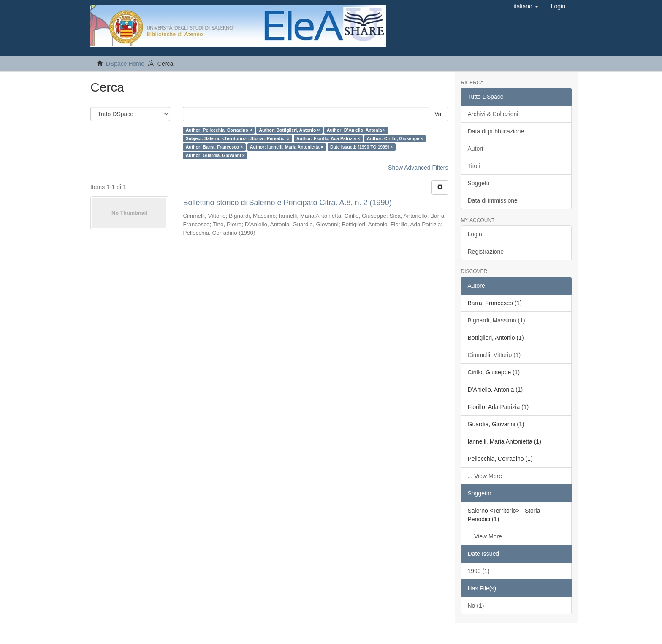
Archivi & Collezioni (493, 114)
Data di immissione (493, 200)
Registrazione (486, 252)
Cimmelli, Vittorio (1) (494, 355)
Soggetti (479, 183)
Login (475, 234)
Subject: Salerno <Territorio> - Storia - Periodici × (238, 138)
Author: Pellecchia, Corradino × (219, 130)
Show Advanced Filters (418, 168)
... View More (485, 476)
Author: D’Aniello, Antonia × (356, 130)
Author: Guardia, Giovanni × (215, 155)
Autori (476, 149)
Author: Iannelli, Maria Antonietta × (287, 147)
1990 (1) (479, 571)
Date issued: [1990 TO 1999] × (361, 147)
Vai (438, 114)
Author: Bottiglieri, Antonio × (289, 130)
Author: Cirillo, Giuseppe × (395, 138)
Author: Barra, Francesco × (214, 147)
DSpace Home (125, 64)
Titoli (474, 166)
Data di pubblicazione (496, 131)
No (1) (476, 606)
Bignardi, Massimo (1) (496, 320)
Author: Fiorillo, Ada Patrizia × (328, 138)
